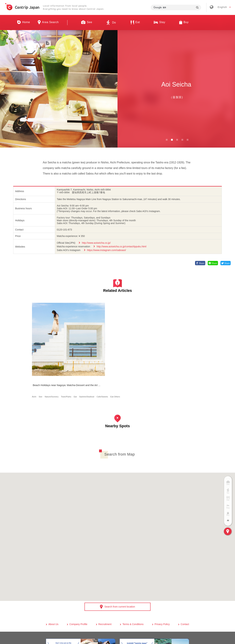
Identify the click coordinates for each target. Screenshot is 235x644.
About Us (53, 593)
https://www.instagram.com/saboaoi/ (107, 250)
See (42, 357)
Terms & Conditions (133, 593)
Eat (47, 359)
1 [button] (167, 140)
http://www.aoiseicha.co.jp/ (96, 243)
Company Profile (78, 593)
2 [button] (172, 140)
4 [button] (182, 140)
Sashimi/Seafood (59, 359)
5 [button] (188, 140)
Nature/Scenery (53, 357)
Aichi (35, 357)
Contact (185, 593)
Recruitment (105, 593)
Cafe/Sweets (39, 362)
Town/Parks (38, 359)
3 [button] (177, 140)
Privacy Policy (162, 593)
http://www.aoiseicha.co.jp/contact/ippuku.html (121, 246)
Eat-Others (52, 362)
